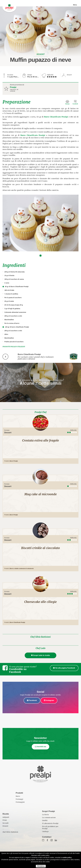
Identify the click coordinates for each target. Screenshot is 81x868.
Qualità (45, 820)
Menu (75, 5)
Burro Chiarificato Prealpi (56, 117)
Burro (18, 796)
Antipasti (6, 817)
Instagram (49, 700)
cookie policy (67, 858)
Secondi (5, 823)
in (56, 840)
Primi (5, 820)
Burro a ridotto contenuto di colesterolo (22, 569)
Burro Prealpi (14, 461)
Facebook (32, 700)
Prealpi (13, 87)
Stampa (67, 104)
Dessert (5, 826)
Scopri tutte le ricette (41, 655)
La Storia (45, 815)
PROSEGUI (41, 866)
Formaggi (19, 799)
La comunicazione (49, 818)
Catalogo (45, 832)
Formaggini (20, 802)
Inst (52, 840)
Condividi (75, 104)
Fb (47, 840)
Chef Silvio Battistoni (40, 637)
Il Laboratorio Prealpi (50, 823)
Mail (43, 840)
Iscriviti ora (40, 747)
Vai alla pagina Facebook (64, 668)
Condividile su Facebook (18, 670)
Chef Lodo (40, 648)
